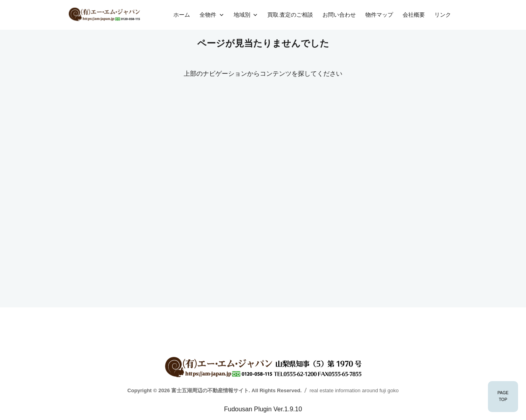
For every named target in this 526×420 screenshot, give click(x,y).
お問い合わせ (339, 15)
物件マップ (379, 15)
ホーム (182, 15)
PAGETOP (503, 396)
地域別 (242, 15)
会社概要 (414, 15)
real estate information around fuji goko (354, 390)
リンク (443, 15)
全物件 (208, 15)
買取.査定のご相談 (290, 15)
